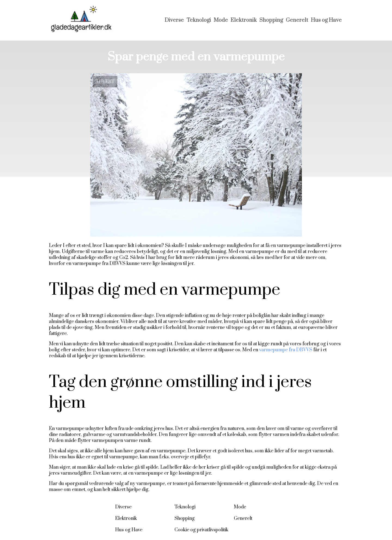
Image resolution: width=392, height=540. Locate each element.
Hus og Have (326, 20)
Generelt (297, 20)
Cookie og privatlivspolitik (201, 530)
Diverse (174, 20)
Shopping (271, 20)
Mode (221, 20)
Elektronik (244, 20)
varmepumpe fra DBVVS (286, 350)
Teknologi (199, 20)
